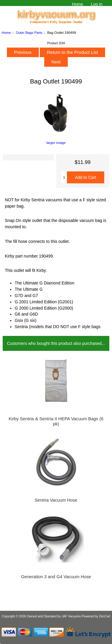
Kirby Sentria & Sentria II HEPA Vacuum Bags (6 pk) (56, 421)
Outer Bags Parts (29, 32)
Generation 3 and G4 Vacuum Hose (56, 577)
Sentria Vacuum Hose (56, 500)
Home (78, 4)
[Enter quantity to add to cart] (64, 177)
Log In (97, 4)
